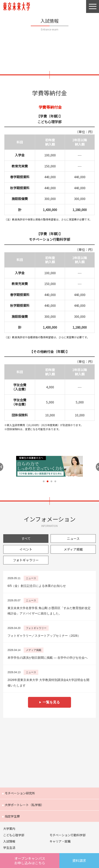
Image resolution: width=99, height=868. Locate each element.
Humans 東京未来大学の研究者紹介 (50, 731)
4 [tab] (55, 481)
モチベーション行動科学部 (68, 835)
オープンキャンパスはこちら (30, 861)
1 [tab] (44, 481)
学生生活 (9, 848)
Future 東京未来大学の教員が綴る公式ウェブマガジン (50, 752)
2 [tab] (48, 481)
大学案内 (9, 829)
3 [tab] (51, 481)
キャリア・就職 (60, 841)
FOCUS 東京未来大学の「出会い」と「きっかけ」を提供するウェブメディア (50, 772)
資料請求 (79, 860)
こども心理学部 (14, 835)
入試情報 (9, 841)
